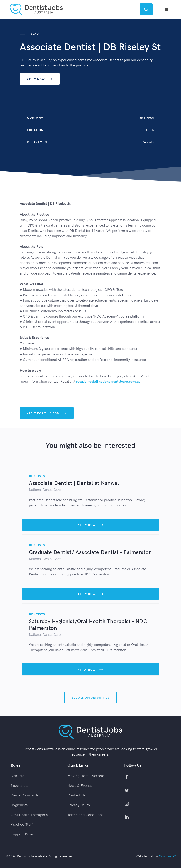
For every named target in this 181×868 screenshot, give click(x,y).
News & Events (80, 785)
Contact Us (77, 795)
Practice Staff (22, 824)
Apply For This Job (47, 413)
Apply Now (40, 79)
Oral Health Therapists (29, 814)
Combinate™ (167, 856)
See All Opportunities (91, 697)
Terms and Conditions (86, 814)
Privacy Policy (79, 805)
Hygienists (19, 805)
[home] (36, 9)
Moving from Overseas (86, 775)
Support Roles (22, 834)
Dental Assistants (25, 795)
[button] (166, 9)
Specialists (19, 785)
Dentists (17, 775)
